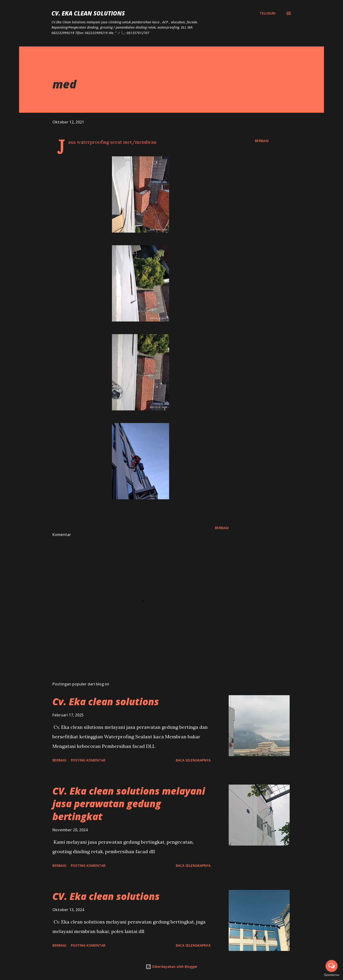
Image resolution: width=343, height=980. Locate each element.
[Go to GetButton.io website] (332, 975)
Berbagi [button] (262, 141)
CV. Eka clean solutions (106, 896)
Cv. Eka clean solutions (106, 702)
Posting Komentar (88, 760)
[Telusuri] (267, 13)
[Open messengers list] (332, 966)
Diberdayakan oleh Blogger (171, 967)
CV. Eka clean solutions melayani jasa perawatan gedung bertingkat (129, 804)
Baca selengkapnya (193, 760)
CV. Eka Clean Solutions (88, 13)
